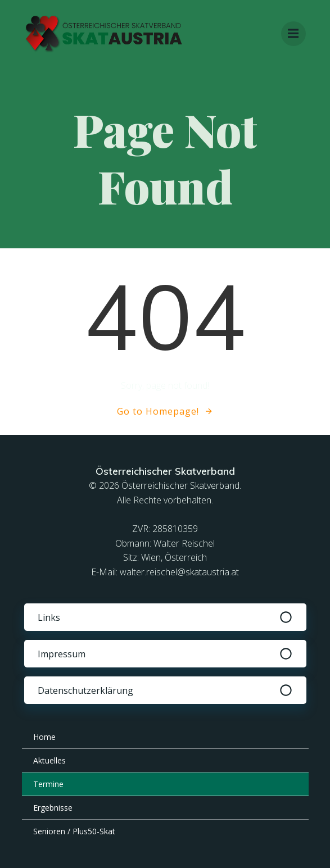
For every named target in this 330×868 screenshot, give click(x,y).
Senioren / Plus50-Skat (74, 831)
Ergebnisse (53, 808)
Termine (48, 784)
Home (44, 737)
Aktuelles (49, 760)
